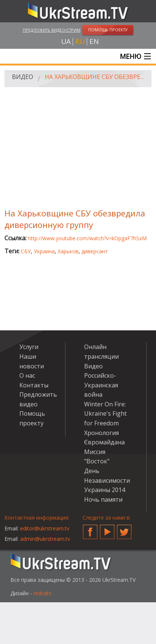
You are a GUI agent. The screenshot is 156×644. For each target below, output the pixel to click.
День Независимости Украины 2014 (107, 480)
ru (80, 42)
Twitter (124, 529)
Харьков (68, 251)
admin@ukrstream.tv (45, 539)
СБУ (26, 251)
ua (66, 42)
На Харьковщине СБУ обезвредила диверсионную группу (95, 77)
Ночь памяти (103, 499)
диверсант (95, 251)
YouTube (107, 529)
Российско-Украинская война (101, 385)
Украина (44, 251)
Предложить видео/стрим (52, 30)
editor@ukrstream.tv (45, 528)
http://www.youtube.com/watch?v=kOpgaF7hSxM (87, 238)
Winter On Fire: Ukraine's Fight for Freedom (105, 414)
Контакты (34, 385)
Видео (23, 77)
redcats (42, 593)
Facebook (90, 529)
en (94, 42)
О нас (27, 375)
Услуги (29, 347)
